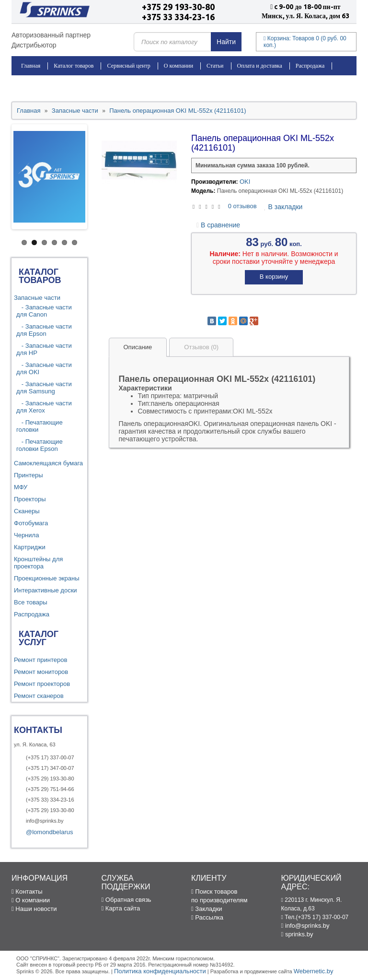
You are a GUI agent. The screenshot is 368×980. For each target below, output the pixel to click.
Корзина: (305, 42)
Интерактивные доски (46, 590)
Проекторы (30, 499)
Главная (31, 65)
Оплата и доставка (260, 65)
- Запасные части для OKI (44, 368)
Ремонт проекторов (42, 684)
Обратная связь (126, 900)
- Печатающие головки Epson (40, 445)
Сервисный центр (128, 65)
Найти (226, 42)
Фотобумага (31, 523)
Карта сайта (121, 908)
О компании (178, 65)
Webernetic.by (314, 971)
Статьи (215, 65)
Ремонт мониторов (41, 672)
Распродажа (310, 65)
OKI (245, 182)
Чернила (26, 535)
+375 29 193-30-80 (178, 7)
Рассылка (207, 917)
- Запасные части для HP (44, 349)
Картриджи (30, 547)
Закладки (207, 909)
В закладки (283, 207)
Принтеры (29, 475)
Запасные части (37, 298)
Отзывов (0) (201, 347)
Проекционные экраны (47, 578)
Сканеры (27, 511)
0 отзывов (242, 206)
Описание (138, 347)
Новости (32, 85)
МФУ (21, 487)
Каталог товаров (74, 65)
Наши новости (34, 909)
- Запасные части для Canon (44, 311)
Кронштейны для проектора (38, 563)
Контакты (68, 85)
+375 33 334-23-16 (178, 17)
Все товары (31, 602)
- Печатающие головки (40, 426)
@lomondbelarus (49, 832)
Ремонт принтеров (40, 660)
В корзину (274, 277)
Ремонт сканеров (39, 696)
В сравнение (218, 225)
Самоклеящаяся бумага (48, 463)
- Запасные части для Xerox (44, 407)
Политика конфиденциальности (160, 971)
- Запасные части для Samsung (44, 388)
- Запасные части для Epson (44, 330)
